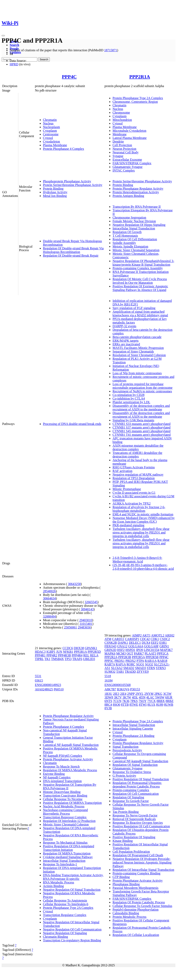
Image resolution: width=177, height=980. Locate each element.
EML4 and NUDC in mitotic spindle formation (143, 514)
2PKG (158, 694)
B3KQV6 (123, 689)
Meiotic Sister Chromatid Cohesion (66, 824)
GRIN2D (110, 650)
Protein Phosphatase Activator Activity (68, 759)
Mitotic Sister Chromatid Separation (136, 250)
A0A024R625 (44, 689)
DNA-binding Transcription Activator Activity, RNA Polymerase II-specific (73, 877)
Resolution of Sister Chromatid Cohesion (139, 355)
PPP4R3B (65, 655)
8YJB (108, 708)
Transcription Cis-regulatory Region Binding (72, 940)
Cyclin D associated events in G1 (134, 493)
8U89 (160, 705)
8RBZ (169, 701)
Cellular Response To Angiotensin (65, 900)
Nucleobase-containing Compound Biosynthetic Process (65, 812)
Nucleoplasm (51, 127)
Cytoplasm (50, 131)
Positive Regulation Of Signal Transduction (141, 779)
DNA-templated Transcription (62, 781)
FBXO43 (110, 646)
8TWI (143, 705)
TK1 (47, 659)
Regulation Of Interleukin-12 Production (69, 821)
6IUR (169, 697)
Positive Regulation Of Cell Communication (141, 826)
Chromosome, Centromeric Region (135, 102)
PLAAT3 (150, 654)
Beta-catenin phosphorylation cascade (137, 337)
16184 (108, 680)
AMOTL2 (158, 635)
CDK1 (155, 639)
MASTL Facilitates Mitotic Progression (138, 348)
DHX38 (79, 648)
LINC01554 (151, 650)
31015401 (86, 624)
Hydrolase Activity (55, 192)
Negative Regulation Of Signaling (65, 933)
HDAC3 (40, 652)
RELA (94, 655)
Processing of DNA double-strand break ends (72, 424)
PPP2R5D (94, 652)
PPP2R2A (111, 657)
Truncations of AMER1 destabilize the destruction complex (137, 455)
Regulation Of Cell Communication (136, 794)
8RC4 (108, 705)
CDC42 (145, 639)
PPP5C (109, 661)
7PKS (134, 701)
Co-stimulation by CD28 (128, 395)
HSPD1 (130, 650)
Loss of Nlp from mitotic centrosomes (137, 373)
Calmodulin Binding (126, 913)
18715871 (111, 50)
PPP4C (69, 77)
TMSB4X (58, 659)
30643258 (74, 584)
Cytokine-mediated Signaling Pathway (68, 857)
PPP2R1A (140, 77)
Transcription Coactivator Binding (65, 795)
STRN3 (161, 668)
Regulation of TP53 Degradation (134, 478)
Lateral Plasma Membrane (130, 138)
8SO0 (117, 705)
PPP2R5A (138, 657)
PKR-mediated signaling (128, 525)
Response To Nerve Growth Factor (135, 815)
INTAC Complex (124, 170)
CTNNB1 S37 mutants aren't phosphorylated (141, 427)
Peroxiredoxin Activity (127, 750)
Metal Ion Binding (55, 196)
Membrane (119, 134)
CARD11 (118, 639)
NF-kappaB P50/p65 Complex (63, 756)
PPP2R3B (125, 657)
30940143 (87, 609)
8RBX (161, 701)
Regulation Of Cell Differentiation (135, 239)
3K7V (118, 697)
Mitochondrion (122, 120)
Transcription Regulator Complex (65, 915)
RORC (131, 664)
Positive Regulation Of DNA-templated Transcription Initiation (69, 848)
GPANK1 (91, 648)
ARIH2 (170, 635)
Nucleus (48, 123)
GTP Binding (121, 877)
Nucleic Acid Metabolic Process (64, 806)
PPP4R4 (77, 655)
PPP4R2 (52, 655)
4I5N (142, 697)
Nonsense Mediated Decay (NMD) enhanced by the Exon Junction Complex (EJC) (144, 520)
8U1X (151, 705)
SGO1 (140, 664)
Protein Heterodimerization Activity (136, 192)
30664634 (49, 598)
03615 (39, 680)
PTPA (140, 661)
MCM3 (121, 654)
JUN (59, 652)
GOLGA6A (136, 646)
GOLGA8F (151, 646)
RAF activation (122, 471)
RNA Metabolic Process (59, 882)
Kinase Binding (123, 841)
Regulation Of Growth (127, 232)
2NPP (131, 694)
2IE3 (116, 694)
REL (86, 655)
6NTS (108, 701)
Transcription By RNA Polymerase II (137, 207)
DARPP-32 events (124, 326)
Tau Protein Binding (126, 812)
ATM (108, 639)
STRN (151, 668)
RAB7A (110, 664)
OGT (130, 654)
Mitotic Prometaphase (127, 489)
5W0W (160, 697)
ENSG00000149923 (48, 685)
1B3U (108, 694)
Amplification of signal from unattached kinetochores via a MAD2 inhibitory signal (140, 313)
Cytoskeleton (51, 141)
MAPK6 (110, 654)
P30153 (135, 689)
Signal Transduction (125, 747)
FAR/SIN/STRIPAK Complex (132, 163)
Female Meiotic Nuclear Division (134, 221)
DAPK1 (123, 643)
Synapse (118, 156)
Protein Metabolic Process (129, 917)
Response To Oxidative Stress (132, 772)
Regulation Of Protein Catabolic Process (139, 902)
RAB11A (151, 661)
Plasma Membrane (55, 145)
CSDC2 (165, 639)
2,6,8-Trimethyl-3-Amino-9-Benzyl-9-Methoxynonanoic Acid (137, 560)
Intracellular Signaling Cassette (133, 729)
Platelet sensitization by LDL (131, 402)
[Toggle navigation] (3, 36)
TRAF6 (77, 659)
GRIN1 (164, 646)
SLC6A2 (117, 668)
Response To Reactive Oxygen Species (138, 823)
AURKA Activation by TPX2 (132, 503)
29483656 (84, 627)
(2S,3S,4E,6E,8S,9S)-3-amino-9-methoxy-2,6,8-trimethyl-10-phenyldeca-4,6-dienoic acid (143, 567)
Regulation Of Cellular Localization (136, 935)
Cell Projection (122, 145)
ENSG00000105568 (118, 685)
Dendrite (118, 141)
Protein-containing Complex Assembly (138, 268)
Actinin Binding (53, 886)
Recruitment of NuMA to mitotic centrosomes (142, 391)
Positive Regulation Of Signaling (134, 837)
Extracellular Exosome (127, 160)
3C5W (167, 694)
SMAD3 (141, 668)
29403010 (86, 620)
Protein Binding (53, 189)
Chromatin (50, 120)
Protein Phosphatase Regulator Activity (138, 189)
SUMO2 (110, 672)
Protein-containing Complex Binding (136, 873)
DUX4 (146, 643)
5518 (108, 676)
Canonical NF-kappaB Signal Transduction (71, 745)
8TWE (134, 705)
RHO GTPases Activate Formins (134, 467)
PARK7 (139, 654)
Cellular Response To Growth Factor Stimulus (142, 906)
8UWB (169, 705)
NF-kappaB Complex (57, 777)
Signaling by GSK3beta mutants (133, 420)
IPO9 (140, 650)
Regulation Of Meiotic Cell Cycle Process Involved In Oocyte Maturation (140, 281)
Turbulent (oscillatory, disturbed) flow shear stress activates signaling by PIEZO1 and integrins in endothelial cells (141, 532)
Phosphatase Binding (126, 884)
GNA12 (122, 646)
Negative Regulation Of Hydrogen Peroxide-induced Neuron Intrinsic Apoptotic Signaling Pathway (142, 862)
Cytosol (48, 138)
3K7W (127, 697)
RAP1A (121, 664)
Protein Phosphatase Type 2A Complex (138, 98)
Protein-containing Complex (131, 790)
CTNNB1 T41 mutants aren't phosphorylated (142, 435)
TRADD (130, 672)
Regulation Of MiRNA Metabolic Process (70, 770)
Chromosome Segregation (129, 217)
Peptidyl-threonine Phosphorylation (135, 910)
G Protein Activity (124, 776)
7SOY (142, 701)
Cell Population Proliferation (131, 852)
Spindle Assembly (124, 243)
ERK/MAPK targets (125, 341)
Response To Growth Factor (131, 801)
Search (14, 45)
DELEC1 (135, 643)
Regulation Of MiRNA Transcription (67, 853)
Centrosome (51, 134)
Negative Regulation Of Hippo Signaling (139, 225)
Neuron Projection (124, 149)
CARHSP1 (132, 639)
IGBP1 (51, 652)
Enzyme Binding (54, 774)
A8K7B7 (110, 689)
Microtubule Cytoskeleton (129, 131)
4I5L (135, 697)
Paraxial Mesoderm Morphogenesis (135, 888)
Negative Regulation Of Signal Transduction (72, 890)
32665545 (91, 602)
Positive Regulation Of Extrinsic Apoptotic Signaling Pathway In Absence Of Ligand (140, 288)
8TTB (125, 705)
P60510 (59, 689)
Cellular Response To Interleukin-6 (66, 904)
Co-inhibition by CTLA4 (129, 398)
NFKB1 (68, 652)
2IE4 (123, 694)
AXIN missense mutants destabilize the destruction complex (138, 447)
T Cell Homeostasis (125, 236)
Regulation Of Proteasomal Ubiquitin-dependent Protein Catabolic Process (137, 785)
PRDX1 (120, 661)
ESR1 (163, 643)
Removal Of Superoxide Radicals (134, 819)
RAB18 (162, 661)
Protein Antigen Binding (128, 196)
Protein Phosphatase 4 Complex (64, 149)
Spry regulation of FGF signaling (134, 308)
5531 (38, 676)
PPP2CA (163, 654)
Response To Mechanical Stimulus (65, 843)
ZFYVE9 (143, 672)
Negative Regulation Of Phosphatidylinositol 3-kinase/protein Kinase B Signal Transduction (143, 263)
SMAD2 (129, 668)
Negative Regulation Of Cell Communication (72, 929)
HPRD (14, 64)
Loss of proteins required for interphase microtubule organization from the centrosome (142, 386)
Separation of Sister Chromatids (133, 351)
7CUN (117, 701)
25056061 (71, 627)
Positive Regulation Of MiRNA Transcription (72, 803)
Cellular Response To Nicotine (63, 799)
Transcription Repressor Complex (65, 817)
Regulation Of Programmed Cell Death (138, 855)
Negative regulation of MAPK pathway (138, 475)
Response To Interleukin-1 (60, 864)
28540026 (49, 591)
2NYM (149, 694)
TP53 (68, 659)
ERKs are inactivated (126, 344)
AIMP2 (137, 635)
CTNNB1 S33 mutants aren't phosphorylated (141, 424)
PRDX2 (131, 661)
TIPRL (39, 659)
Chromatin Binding (55, 937)
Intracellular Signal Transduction (134, 228)
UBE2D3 (89, 659)
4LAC (150, 697)
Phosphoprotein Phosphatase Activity (67, 181)
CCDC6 (68, 648)
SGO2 (149, 664)
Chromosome (121, 113)
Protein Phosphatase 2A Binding (133, 736)
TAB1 (120, 672)
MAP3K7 (166, 650)
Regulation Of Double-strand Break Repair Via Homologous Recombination (73, 250)
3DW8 (109, 697)
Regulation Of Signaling (128, 797)
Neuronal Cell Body (125, 152)
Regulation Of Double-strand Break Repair (71, 256)
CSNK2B (111, 643)
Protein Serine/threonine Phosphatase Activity (73, 185)
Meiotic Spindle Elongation (130, 246)
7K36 (126, 701)
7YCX (152, 701)
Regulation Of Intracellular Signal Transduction (143, 870)
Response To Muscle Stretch (61, 767)
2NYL (140, 694)
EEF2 (155, 643)
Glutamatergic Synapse (128, 167)
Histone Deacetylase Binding (62, 792)
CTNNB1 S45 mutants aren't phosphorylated (141, 431)
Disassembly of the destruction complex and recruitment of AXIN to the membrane (141, 408)
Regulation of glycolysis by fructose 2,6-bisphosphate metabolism (139, 509)
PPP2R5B (152, 657)
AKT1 (146, 635)
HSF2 (121, 650)
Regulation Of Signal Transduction (135, 765)
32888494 (49, 616)
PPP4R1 (40, 655)
